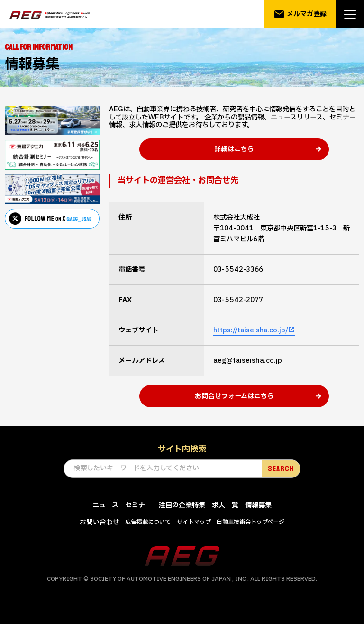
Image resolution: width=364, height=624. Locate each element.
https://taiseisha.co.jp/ (252, 336)
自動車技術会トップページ (250, 534)
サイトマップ (194, 534)
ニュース (105, 517)
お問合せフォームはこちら (234, 408)
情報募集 (258, 517)
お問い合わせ (100, 534)
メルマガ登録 (300, 14)
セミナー (138, 517)
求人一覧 (225, 517)
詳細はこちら (234, 155)
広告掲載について (148, 534)
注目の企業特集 (182, 517)
